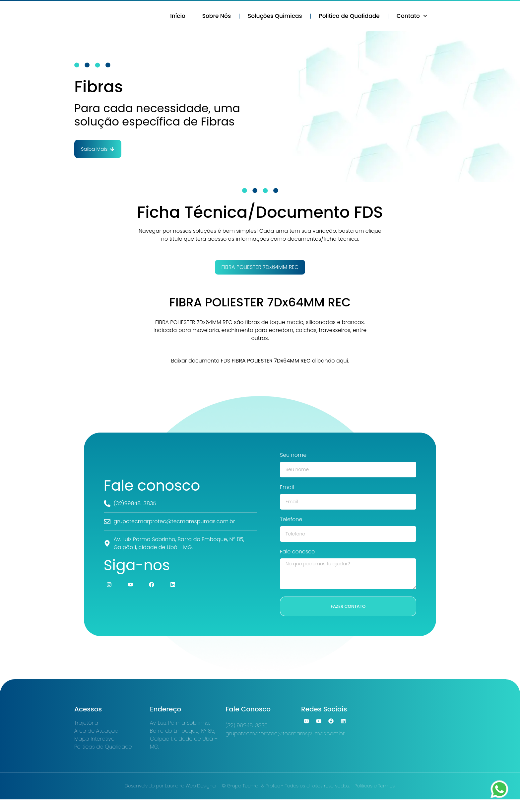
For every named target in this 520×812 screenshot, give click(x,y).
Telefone (291, 522)
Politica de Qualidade (349, 17)
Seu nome (293, 458)
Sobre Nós (217, 17)
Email (287, 490)
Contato (412, 17)
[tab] (260, 269)
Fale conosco (297, 554)
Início (178, 17)
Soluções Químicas (275, 17)
